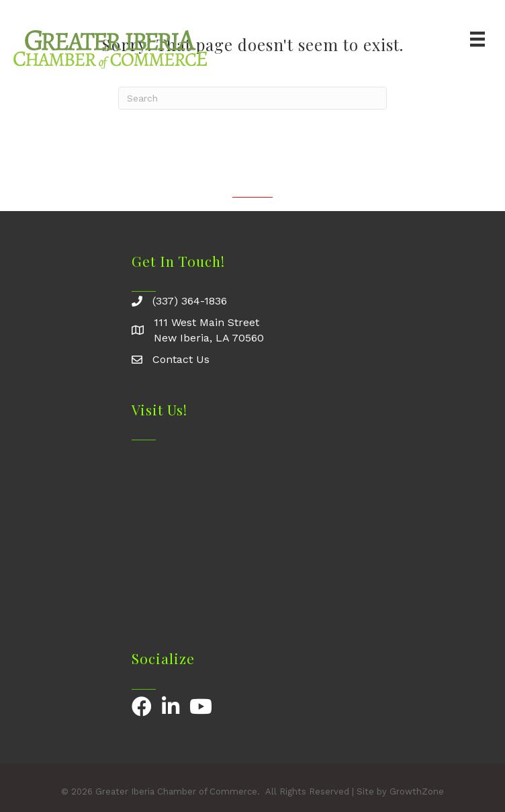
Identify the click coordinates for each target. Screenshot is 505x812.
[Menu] (477, 39)
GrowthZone (417, 791)
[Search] (252, 98)
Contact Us (181, 359)
